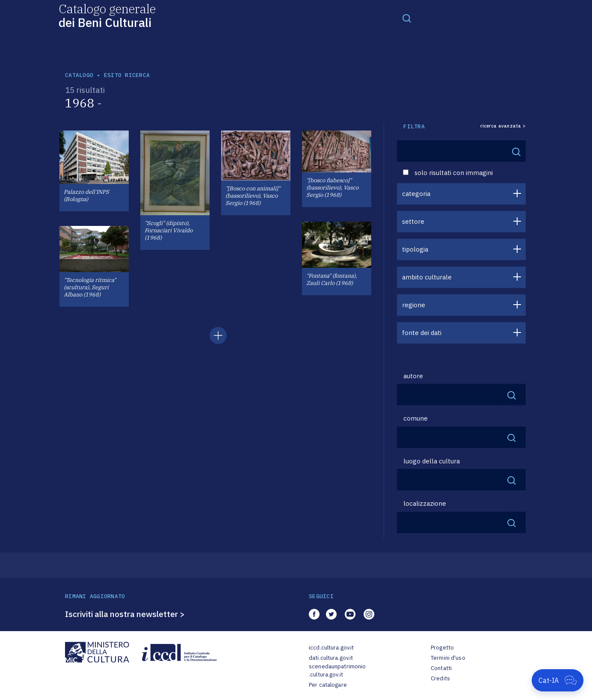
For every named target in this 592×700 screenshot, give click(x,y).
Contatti (441, 668)
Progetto (442, 648)
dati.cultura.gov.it (331, 658)
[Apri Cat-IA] (558, 680)
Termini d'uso (448, 658)
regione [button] (414, 305)
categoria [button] (416, 194)
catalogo (79, 75)
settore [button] (413, 221)
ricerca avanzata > (503, 126)
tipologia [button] (415, 249)
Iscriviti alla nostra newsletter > (125, 614)
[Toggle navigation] (407, 18)
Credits (440, 678)
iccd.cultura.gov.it (331, 648)
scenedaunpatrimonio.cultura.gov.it (337, 671)
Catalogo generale (107, 15)
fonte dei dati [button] (422, 333)
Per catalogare (328, 685)
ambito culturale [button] (427, 277)
